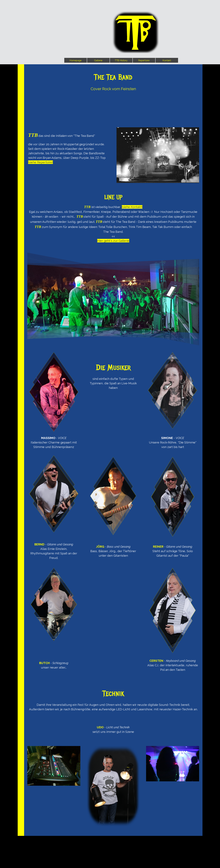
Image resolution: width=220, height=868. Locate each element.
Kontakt (167, 60)
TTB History (121, 60)
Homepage (76, 60)
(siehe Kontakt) (132, 207)
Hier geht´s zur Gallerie (113, 241)
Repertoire (144, 60)
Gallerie (98, 60)
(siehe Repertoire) (40, 162)
